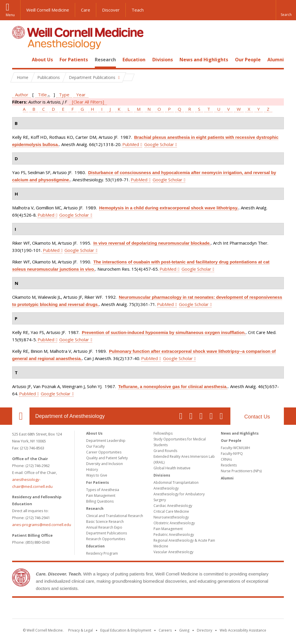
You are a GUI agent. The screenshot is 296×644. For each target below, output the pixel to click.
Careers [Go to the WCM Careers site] (165, 630)
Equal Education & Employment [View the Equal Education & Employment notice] (126, 630)
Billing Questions (100, 501)
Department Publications (107, 533)
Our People (248, 60)
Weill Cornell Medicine (48, 10)
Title (42, 95)
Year (81, 95)
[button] (286, 10)
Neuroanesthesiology (171, 517)
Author (22, 95)
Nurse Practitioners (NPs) (241, 471)
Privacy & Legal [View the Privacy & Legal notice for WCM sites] (81, 630)
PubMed (131, 144)
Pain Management (101, 496)
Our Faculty (95, 446)
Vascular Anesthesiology (173, 552)
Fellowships (163, 433)
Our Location (21, 416)
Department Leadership (106, 441)
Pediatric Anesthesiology (174, 535)
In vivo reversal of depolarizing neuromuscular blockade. (152, 243)
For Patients (74, 60)
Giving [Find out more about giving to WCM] (184, 630)
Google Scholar (159, 144)
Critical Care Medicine (171, 511)
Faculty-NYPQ (232, 454)
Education (134, 60)
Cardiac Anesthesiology (173, 506)
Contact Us (257, 417)
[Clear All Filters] (88, 102)
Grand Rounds (165, 451)
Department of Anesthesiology (70, 416)
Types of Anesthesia (103, 490)
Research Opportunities (106, 539)
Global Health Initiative (172, 468)
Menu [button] (10, 15)
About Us (42, 60)
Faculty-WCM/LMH (235, 448)
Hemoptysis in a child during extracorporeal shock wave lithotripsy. (169, 208)
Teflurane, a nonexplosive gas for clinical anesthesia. (173, 386)
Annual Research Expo (104, 527)
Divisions (163, 60)
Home (18, 60)
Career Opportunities (104, 452)
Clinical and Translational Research (115, 516)
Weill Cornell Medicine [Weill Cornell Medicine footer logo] (148, 609)
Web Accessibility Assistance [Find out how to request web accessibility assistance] (243, 630)
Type (64, 95)
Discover (111, 10)
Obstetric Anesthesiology (174, 523)
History (92, 469)
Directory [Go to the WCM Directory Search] (205, 630)
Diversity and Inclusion (104, 464)
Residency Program (102, 553)
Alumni (276, 60)
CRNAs (226, 459)
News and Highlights (204, 60)
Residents (229, 465)
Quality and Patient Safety (107, 458)
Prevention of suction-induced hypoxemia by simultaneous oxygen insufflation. (164, 332)
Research (105, 60)
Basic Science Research (105, 522)
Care (86, 10)
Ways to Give (97, 475)
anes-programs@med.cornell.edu (42, 525)
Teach (138, 10)
